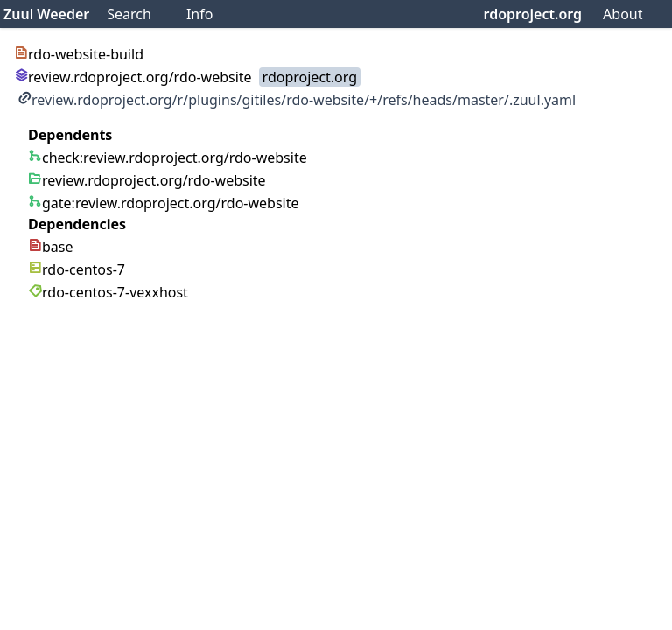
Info (200, 14)
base (51, 247)
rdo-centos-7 (77, 269)
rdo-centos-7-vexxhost (108, 292)
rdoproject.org (533, 14)
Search (129, 14)
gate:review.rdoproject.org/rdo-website (164, 203)
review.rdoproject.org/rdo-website (133, 77)
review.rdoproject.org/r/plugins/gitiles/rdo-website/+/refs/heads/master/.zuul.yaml (297, 100)
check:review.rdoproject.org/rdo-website (168, 157)
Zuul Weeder (46, 14)
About (623, 14)
